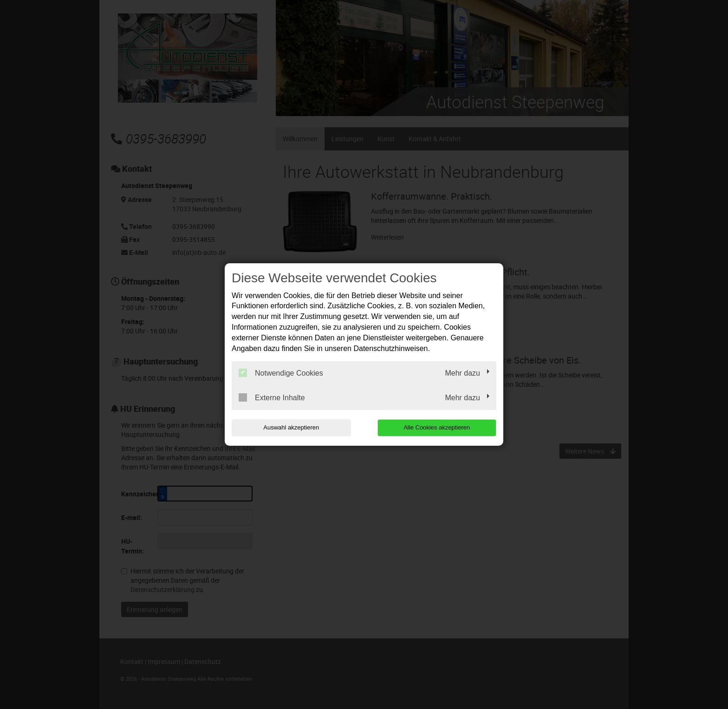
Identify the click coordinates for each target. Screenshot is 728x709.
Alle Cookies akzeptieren (437, 427)
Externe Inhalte (272, 397)
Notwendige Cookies (281, 373)
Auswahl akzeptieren (291, 427)
